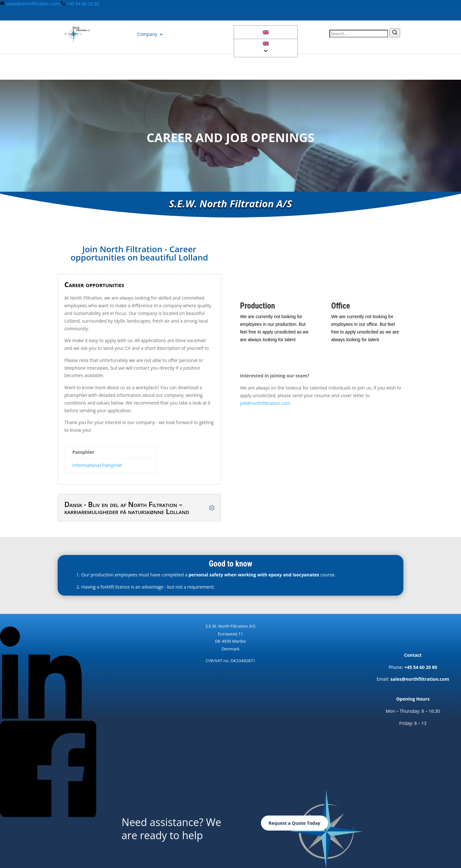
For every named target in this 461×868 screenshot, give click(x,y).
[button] (266, 44)
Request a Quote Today (295, 823)
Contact (179, 34)
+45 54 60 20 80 (83, 4)
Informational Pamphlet (97, 465)
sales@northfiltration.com (33, 4)
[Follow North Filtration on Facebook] (48, 815)
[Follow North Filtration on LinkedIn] (48, 717)
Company (147, 34)
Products (114, 34)
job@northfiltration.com (265, 403)
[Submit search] (395, 33)
